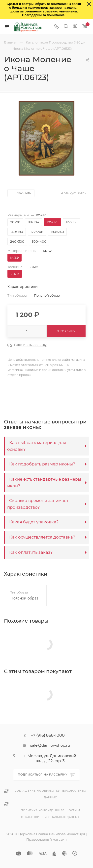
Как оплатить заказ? (31, 552)
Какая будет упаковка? (34, 522)
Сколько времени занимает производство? (38, 504)
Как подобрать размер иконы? (42, 464)
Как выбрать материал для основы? (37, 446)
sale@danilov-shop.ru (50, 745)
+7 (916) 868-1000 (48, 735)
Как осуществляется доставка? (42, 537)
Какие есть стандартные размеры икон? (44, 482)
